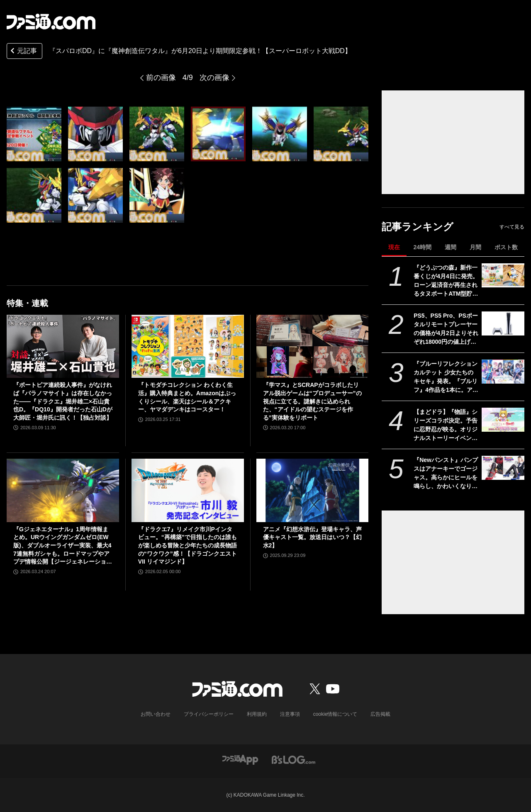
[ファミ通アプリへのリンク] (240, 759)
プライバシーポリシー (209, 714)
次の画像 (214, 78)
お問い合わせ (156, 714)
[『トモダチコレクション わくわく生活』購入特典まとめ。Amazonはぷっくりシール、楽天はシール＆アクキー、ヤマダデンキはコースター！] (188, 346)
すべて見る (512, 227)
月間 (475, 247)
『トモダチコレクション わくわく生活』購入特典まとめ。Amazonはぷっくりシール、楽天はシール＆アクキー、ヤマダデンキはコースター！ (187, 397)
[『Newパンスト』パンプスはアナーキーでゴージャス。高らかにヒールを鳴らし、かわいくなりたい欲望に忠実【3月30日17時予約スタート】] (503, 468)
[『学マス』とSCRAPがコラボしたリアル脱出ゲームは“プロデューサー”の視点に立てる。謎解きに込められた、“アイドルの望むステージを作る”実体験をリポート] (313, 346)
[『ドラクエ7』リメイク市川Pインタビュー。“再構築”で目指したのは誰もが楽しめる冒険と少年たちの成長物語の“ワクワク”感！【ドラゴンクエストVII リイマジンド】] (188, 490)
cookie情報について (335, 714)
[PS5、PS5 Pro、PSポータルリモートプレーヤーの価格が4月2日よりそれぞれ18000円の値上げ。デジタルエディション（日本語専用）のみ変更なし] (503, 323)
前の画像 (161, 78)
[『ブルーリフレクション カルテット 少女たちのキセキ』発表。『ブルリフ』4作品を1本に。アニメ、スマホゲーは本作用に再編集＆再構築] (503, 372)
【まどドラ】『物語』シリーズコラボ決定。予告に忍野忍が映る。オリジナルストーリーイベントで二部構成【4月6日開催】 (446, 425)
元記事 (23, 52)
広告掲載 (380, 714)
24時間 (422, 247)
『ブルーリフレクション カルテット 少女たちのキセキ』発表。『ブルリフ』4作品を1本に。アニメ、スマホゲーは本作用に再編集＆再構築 (446, 377)
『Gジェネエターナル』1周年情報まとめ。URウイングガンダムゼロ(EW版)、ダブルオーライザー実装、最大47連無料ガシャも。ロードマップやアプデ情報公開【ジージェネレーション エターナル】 (63, 546)
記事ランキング (418, 227)
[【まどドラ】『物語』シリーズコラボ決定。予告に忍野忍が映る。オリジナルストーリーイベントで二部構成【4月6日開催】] (503, 420)
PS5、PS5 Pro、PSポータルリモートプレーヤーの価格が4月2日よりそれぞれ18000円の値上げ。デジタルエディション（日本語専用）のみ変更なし (446, 329)
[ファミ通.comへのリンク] (51, 22)
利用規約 (257, 714)
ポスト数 (506, 247)
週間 (451, 247)
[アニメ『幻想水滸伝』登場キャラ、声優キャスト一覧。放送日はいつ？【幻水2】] (313, 490)
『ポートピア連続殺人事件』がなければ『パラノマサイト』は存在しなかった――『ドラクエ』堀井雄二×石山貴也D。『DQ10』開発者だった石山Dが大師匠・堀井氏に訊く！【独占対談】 (63, 401)
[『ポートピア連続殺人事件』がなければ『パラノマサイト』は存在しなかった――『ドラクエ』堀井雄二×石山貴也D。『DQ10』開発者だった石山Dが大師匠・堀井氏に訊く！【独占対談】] (63, 346)
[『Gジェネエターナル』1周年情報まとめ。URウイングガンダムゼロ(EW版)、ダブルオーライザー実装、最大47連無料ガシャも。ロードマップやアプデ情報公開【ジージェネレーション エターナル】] (63, 490)
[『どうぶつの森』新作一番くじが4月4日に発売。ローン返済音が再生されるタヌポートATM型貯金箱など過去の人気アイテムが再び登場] (503, 275)
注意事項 (290, 714)
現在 (394, 247)
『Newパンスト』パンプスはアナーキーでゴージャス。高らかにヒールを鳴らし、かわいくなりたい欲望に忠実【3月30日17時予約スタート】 (446, 474)
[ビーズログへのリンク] (294, 759)
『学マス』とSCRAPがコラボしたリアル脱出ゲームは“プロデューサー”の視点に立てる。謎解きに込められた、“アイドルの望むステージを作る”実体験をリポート (312, 401)
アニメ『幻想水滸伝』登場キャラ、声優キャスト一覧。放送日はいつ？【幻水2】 (312, 537)
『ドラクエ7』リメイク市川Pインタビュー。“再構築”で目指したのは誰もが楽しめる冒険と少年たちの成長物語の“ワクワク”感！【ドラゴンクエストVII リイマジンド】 (188, 545)
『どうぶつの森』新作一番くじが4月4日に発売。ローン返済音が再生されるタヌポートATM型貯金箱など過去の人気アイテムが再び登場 (446, 281)
